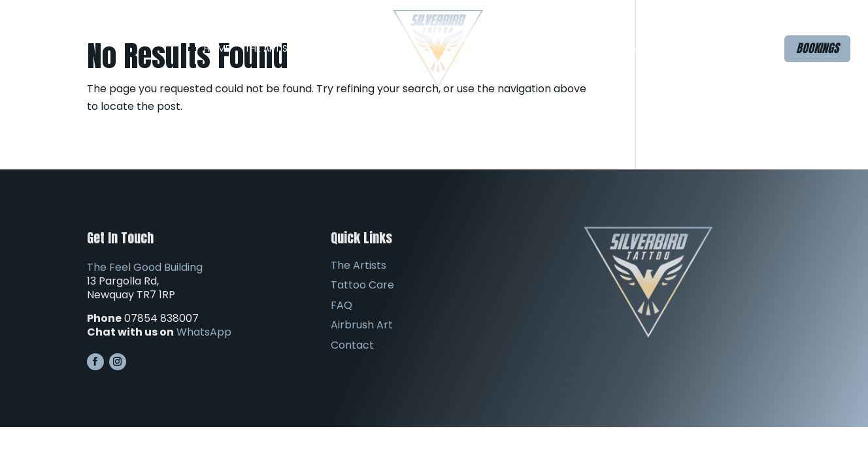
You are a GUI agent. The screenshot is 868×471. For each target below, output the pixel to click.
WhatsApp (204, 332)
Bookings (817, 48)
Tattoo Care (362, 285)
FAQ (507, 48)
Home (217, 48)
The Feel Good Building (145, 267)
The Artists (272, 48)
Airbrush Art (573, 48)
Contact (641, 48)
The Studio (352, 48)
